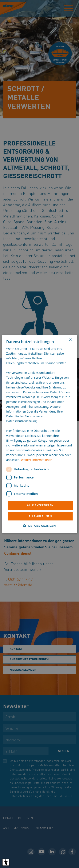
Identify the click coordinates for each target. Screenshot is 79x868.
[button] (39, 526)
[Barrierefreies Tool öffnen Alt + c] (6, 862)
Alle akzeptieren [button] (40, 505)
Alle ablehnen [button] (40, 516)
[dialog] (39, 434)
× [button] (70, 340)
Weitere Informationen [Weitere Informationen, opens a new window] (36, 460)
